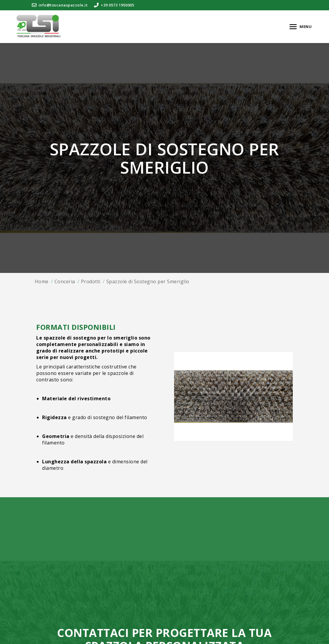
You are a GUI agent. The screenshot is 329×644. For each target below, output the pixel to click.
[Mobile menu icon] (301, 27)
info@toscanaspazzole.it (59, 5)
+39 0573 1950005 (114, 5)
